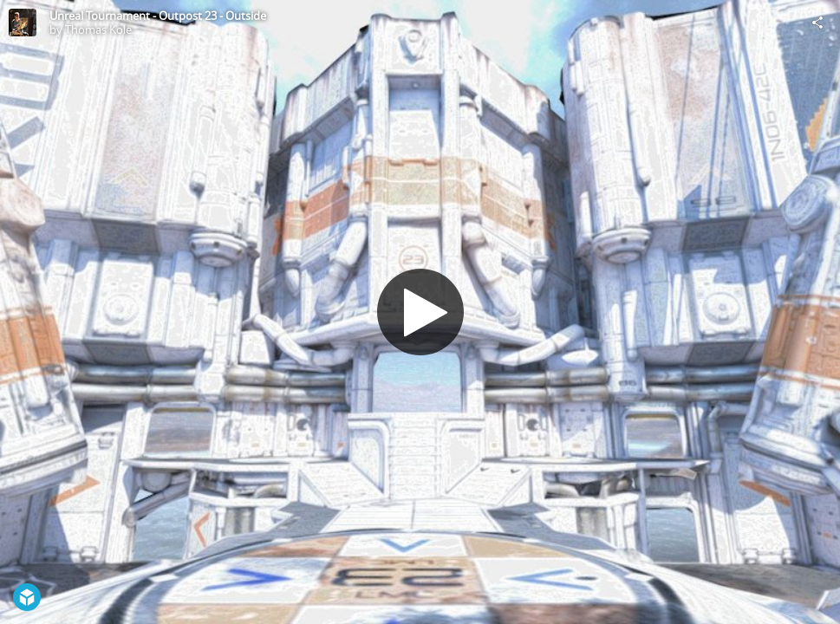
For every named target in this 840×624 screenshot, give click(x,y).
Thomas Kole (98, 29)
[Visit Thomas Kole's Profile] (23, 23)
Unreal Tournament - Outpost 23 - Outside (158, 16)
